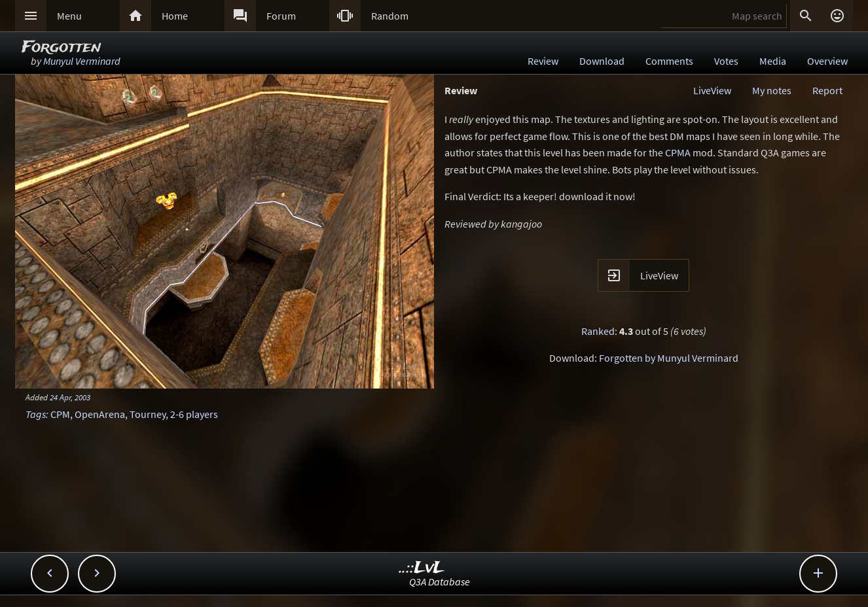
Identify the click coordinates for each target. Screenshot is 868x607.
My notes (772, 90)
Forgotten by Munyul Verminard (669, 358)
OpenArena (100, 414)
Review (543, 61)
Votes (726, 61)
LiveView (712, 90)
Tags (36, 414)
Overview (827, 61)
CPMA (678, 152)
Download (602, 61)
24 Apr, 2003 (70, 397)
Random (390, 16)
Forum (281, 16)
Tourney (148, 414)
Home (175, 16)
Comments (669, 61)
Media (773, 61)
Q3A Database (440, 581)
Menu (69, 16)
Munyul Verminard (82, 61)
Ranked (598, 331)
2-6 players (194, 414)
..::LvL (422, 568)
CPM (60, 414)
